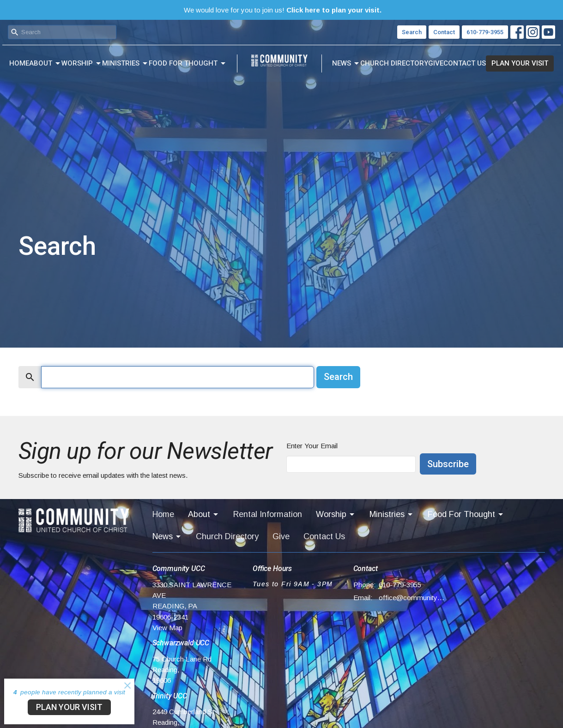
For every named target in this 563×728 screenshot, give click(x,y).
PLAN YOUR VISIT (520, 63)
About (45, 64)
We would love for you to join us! (283, 10)
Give (436, 63)
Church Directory (394, 63)
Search (412, 32)
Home (19, 63)
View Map (167, 628)
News (346, 64)
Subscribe (448, 464)
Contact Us (465, 63)
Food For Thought (188, 64)
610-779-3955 (485, 32)
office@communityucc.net (412, 598)
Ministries (125, 64)
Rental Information (268, 514)
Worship (82, 64)
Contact (444, 32)
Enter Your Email (312, 446)
